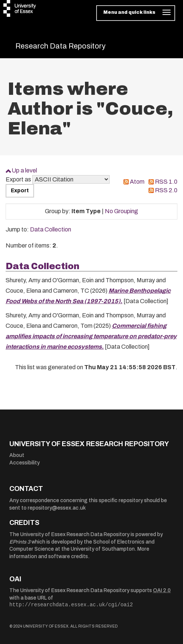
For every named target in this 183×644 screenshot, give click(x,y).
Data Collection (51, 229)
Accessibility (25, 463)
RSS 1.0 (166, 182)
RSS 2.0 (166, 190)
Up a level (24, 170)
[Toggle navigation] (136, 13)
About (17, 455)
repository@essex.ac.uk (57, 508)
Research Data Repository (60, 46)
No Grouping (121, 211)
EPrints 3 (20, 542)
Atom (137, 182)
